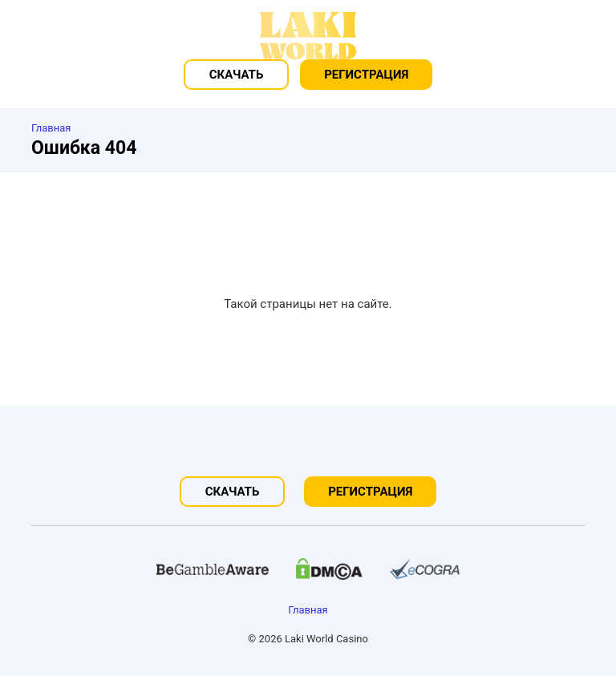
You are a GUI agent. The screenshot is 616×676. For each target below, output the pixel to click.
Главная (308, 610)
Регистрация (366, 75)
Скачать (237, 75)
